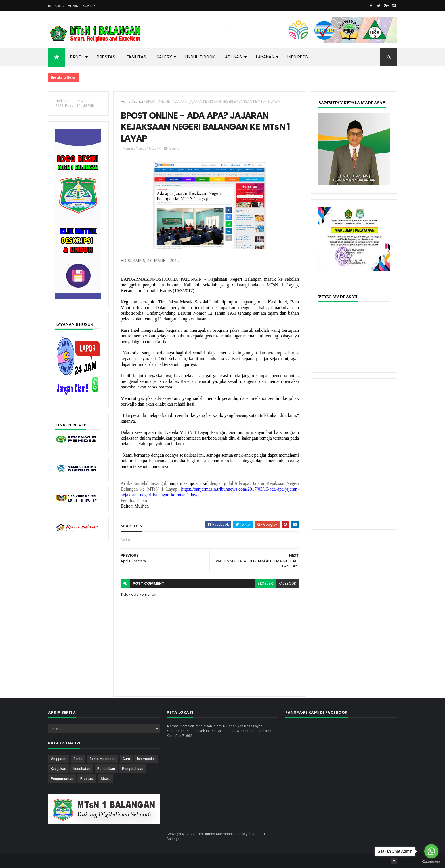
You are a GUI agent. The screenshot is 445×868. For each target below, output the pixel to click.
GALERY (164, 57)
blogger (265, 584)
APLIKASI (234, 57)
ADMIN (73, 6)
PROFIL (77, 57)
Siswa (106, 779)
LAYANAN (265, 57)
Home (126, 101)
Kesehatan (82, 769)
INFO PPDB (298, 57)
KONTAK (89, 6)
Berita (138, 101)
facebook (287, 584)
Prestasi (107, 57)
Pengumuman (62, 779)
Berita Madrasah (103, 759)
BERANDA (56, 6)
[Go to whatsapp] (431, 851)
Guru (126, 759)
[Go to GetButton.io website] (431, 862)
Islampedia (146, 759)
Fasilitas (137, 57)
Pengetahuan (133, 769)
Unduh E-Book (200, 57)
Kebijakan (58, 769)
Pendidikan (106, 769)
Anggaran (59, 759)
